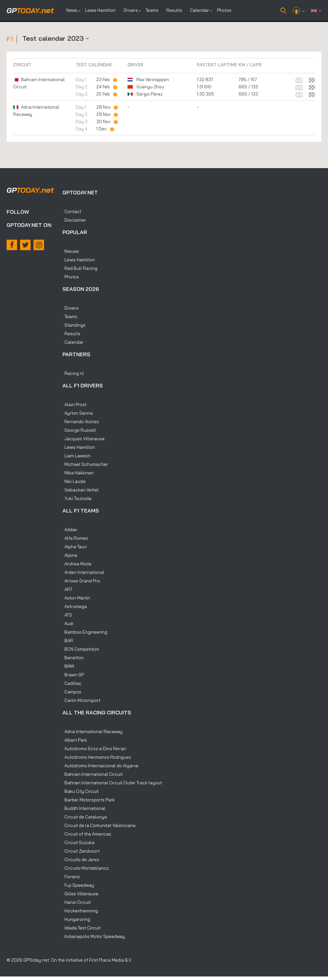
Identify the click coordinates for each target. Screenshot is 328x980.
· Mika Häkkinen (78, 473)
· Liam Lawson (76, 456)
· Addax (70, 530)
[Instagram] (39, 245)
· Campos (72, 692)
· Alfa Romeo (75, 538)
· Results (71, 334)
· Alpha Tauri (75, 547)
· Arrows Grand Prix (81, 581)
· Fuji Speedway (78, 885)
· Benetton (73, 658)
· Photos (71, 277)
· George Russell (79, 430)
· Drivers (70, 308)
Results (174, 10)
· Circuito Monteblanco (86, 868)
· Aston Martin (76, 598)
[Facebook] (12, 245)
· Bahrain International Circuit (93, 774)
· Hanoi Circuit (77, 902)
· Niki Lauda (74, 481)
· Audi (68, 623)
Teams (152, 10)
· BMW (68, 666)
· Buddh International (84, 808)
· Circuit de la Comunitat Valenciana (99, 825)
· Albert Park (75, 740)
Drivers (131, 10)
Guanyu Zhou (150, 87)
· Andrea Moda (77, 564)
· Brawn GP (73, 675)
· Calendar (73, 342)
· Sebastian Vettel (81, 490)
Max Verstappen (153, 79)
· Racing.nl (73, 373)
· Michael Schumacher (85, 464)
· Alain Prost (74, 404)
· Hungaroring (76, 919)
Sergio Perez (150, 94)
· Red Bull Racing (80, 268)
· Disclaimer (74, 220)
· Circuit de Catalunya (85, 817)
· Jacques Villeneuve (83, 439)
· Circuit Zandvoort (81, 851)
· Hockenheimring (80, 911)
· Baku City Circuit (81, 791)
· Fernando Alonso (81, 422)
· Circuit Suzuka (78, 842)
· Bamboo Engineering (85, 632)
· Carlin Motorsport (81, 700)
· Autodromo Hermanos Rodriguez (97, 757)
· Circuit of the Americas (87, 834)
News (72, 10)
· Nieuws (71, 251)
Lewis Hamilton (100, 10)
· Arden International (83, 572)
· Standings (74, 325)
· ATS (67, 615)
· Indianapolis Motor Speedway (94, 936)
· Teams (70, 316)
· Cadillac (72, 683)
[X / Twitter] (25, 245)
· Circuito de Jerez (81, 860)
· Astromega (75, 606)
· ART (67, 589)
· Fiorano (71, 877)
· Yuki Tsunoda (77, 498)
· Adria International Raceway (93, 731)
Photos (224, 10)
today (30, 11)
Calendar (199, 10)
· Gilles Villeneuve (80, 894)
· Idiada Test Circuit (82, 928)
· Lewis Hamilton (79, 260)
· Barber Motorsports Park (89, 800)
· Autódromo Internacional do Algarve (100, 766)
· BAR (68, 641)
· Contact (72, 211)
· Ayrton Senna (78, 413)
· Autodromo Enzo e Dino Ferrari (94, 749)
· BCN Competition (81, 649)
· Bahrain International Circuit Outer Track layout (112, 783)
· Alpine (70, 555)
